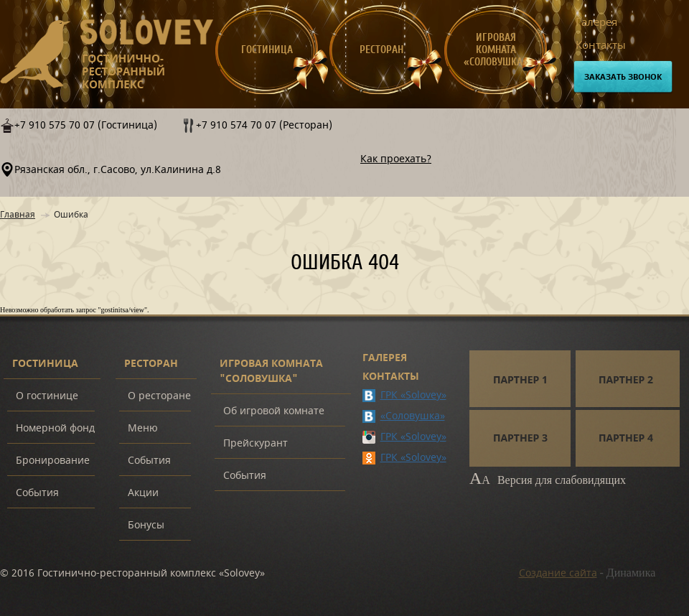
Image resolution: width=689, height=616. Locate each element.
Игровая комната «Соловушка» (496, 50)
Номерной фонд (55, 428)
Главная (18, 215)
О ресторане (159, 396)
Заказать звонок (623, 77)
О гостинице (47, 396)
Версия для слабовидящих (548, 480)
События (37, 493)
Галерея (596, 22)
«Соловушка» (413, 416)
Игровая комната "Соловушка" (271, 371)
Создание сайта (558, 573)
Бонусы (146, 525)
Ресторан (381, 50)
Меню (143, 428)
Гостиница (267, 50)
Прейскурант (256, 443)
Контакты (601, 45)
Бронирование (53, 461)
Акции (143, 493)
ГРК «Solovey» (413, 395)
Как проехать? (396, 159)
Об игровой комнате (274, 411)
